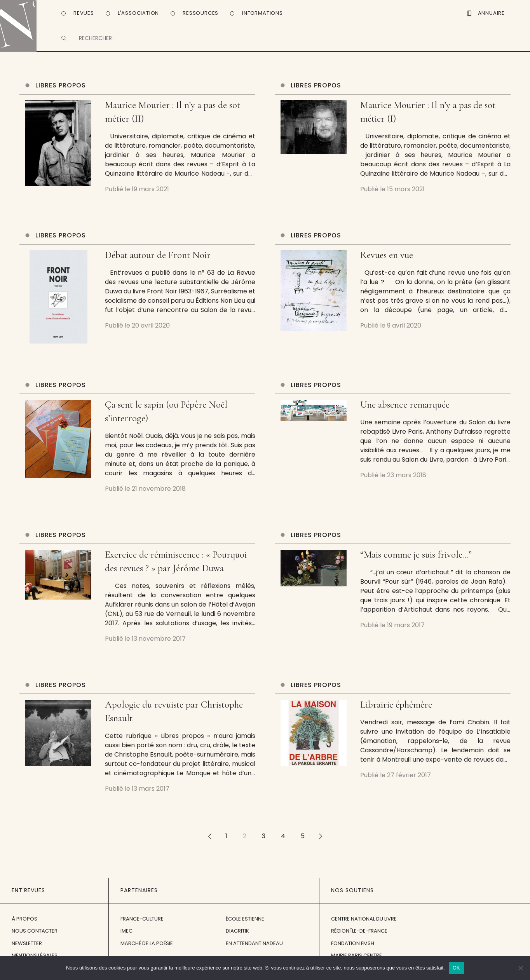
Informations (262, 13)
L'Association (138, 13)
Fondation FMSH (353, 946)
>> (321, 839)
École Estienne (245, 922)
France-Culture (142, 922)
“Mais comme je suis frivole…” (416, 557)
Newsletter (27, 946)
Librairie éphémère (396, 707)
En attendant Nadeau (254, 946)
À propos (24, 922)
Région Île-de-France (359, 934)
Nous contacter (35, 934)
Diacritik (237, 934)
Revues (84, 13)
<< (209, 839)
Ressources (200, 13)
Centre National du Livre (364, 922)
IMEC (126, 934)
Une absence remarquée (405, 407)
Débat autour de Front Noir (158, 258)
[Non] (520, 968)
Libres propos (61, 88)
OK (456, 968)
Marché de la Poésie (147, 946)
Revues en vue (387, 258)
